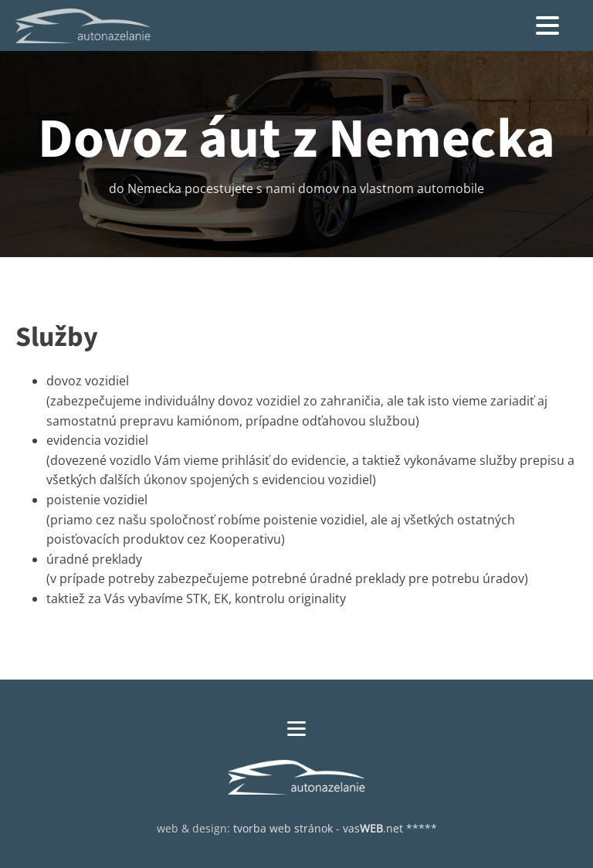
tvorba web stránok (283, 828)
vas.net (373, 828)
